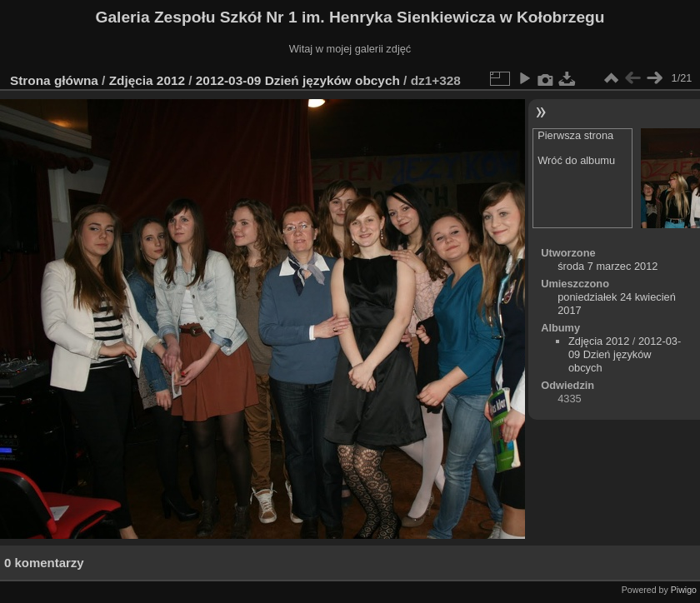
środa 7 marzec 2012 (607, 266)
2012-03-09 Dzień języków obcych (298, 80)
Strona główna (54, 80)
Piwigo (684, 590)
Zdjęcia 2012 (147, 80)
